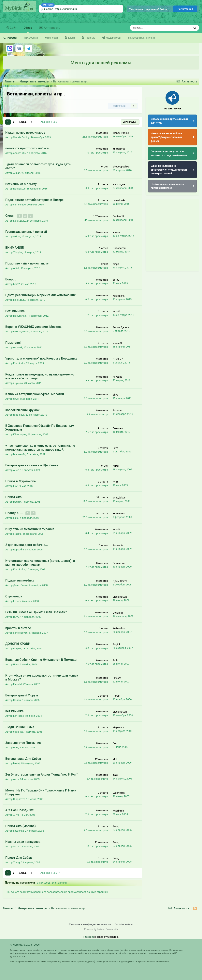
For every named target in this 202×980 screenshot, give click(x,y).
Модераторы (113, 38)
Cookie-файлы (124, 924)
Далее (23, 122)
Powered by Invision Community (101, 929)
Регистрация (185, 9)
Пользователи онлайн (142, 38)
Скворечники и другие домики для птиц (169, 121)
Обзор (28, 29)
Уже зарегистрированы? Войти (149, 9)
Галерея (53, 38)
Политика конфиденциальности (90, 924)
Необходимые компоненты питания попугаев (167, 186)
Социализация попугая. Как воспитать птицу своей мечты (169, 153)
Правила (90, 38)
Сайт (13, 28)
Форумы (12, 38)
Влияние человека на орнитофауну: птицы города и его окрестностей (169, 170)
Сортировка (130, 122)
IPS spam (88, 937)
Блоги (71, 38)
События (32, 38)
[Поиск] (150, 28)
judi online (47, 9)
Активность (51, 28)
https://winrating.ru (66, 9)
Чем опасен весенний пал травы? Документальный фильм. (166, 137)
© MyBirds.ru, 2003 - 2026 (25, 944)
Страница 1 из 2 (50, 122)
